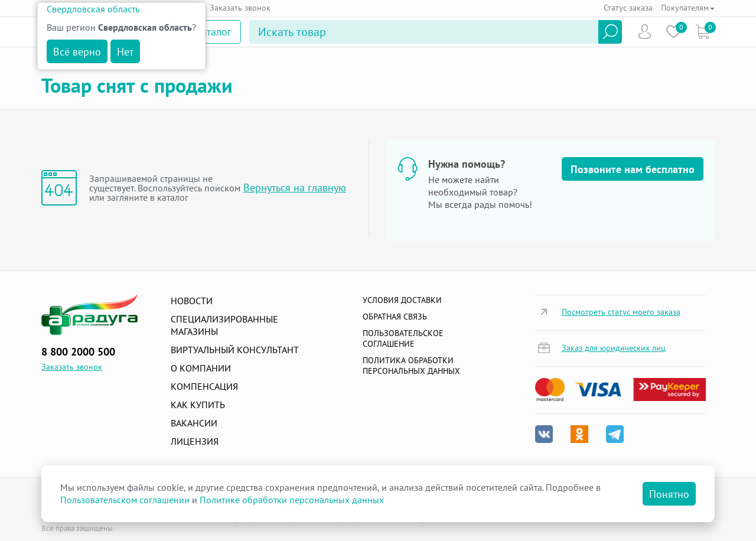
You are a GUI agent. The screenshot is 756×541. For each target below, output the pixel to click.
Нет (125, 52)
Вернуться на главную (295, 188)
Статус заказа (628, 8)
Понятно (669, 494)
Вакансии (194, 423)
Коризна (703, 32)
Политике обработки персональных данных (292, 500)
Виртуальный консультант (235, 350)
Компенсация (204, 386)
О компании (201, 368)
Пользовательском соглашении (125, 500)
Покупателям (688, 8)
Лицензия (195, 441)
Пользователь (645, 32)
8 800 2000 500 (78, 352)
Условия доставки (402, 300)
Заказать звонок (240, 8)
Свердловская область (93, 9)
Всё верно (77, 52)
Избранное (674, 32)
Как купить (198, 405)
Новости (192, 301)
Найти (610, 32)
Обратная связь (395, 317)
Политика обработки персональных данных (411, 366)
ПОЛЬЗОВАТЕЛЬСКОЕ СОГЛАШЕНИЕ (403, 338)
